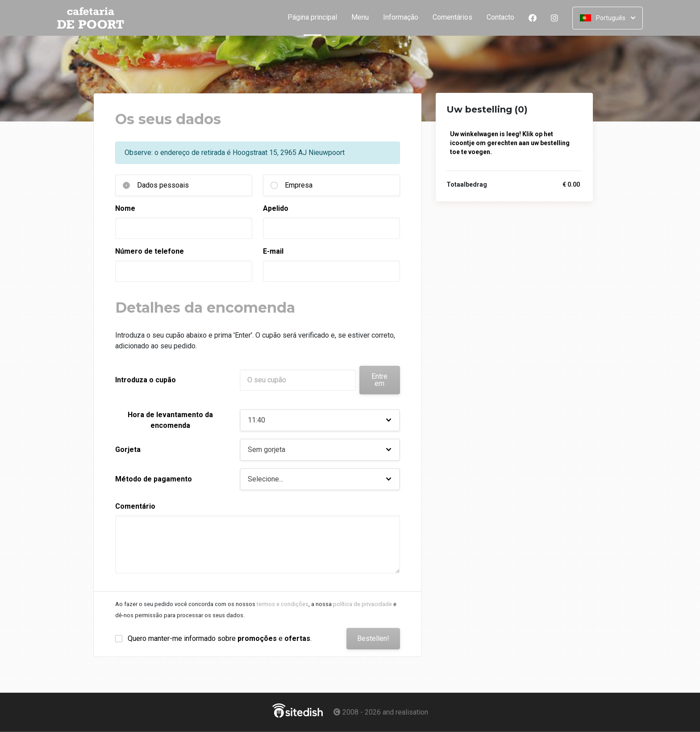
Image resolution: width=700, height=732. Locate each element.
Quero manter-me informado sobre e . (220, 638)
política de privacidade (362, 604)
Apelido (276, 208)
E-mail (273, 251)
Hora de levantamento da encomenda (170, 420)
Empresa (299, 185)
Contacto (500, 18)
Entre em (379, 380)
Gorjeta (128, 450)
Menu (360, 18)
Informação (401, 18)
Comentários (452, 18)
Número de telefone (150, 251)
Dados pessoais (163, 185)
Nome (125, 208)
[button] (320, 420)
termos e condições (283, 604)
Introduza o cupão (146, 380)
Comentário (135, 506)
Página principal (316, 18)
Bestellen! (373, 638)
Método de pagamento (154, 479)
